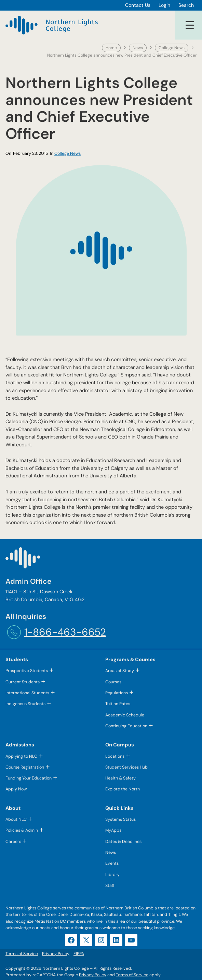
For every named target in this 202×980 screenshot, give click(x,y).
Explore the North (123, 789)
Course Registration (25, 767)
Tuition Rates (118, 704)
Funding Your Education (29, 778)
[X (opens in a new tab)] (86, 940)
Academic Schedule (125, 715)
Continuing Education (126, 726)
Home (111, 48)
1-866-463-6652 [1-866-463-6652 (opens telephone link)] (65, 632)
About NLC (16, 819)
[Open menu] (190, 25)
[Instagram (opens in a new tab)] (101, 940)
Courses (113, 682)
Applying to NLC (21, 756)
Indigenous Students (25, 704)
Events (112, 863)
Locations (115, 756)
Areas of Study (120, 671)
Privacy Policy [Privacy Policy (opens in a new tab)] (93, 975)
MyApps (113, 830)
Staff (110, 886)
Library (112, 875)
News (138, 48)
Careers (13, 842)
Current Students (23, 682)
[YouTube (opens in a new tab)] (131, 940)
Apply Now (16, 789)
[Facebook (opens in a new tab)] (71, 940)
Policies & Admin (22, 830)
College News (172, 48)
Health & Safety (120, 778)
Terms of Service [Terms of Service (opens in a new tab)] (132, 975)
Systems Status (120, 819)
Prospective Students (27, 671)
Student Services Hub (126, 767)
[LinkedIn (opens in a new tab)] (116, 940)
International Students (27, 693)
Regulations (117, 693)
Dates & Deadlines (123, 842)
